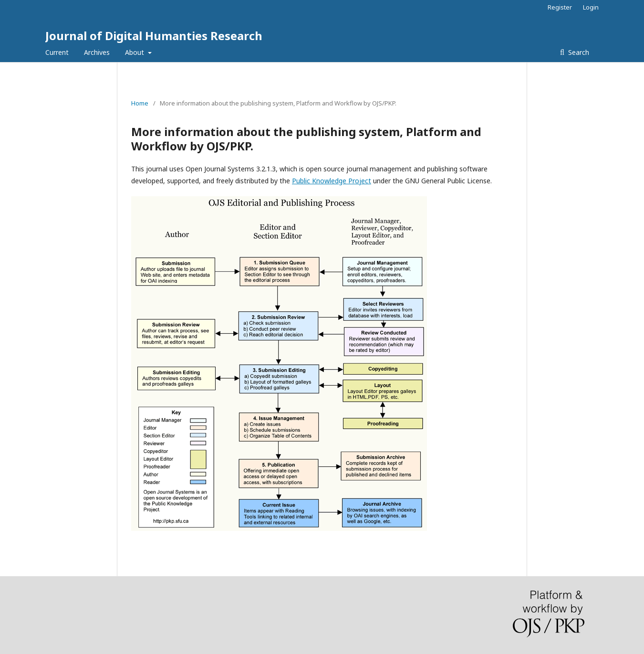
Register (560, 7)
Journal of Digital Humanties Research (154, 36)
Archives (97, 52)
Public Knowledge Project (332, 181)
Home (140, 103)
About (135, 52)
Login (591, 7)
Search (578, 52)
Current (57, 52)
